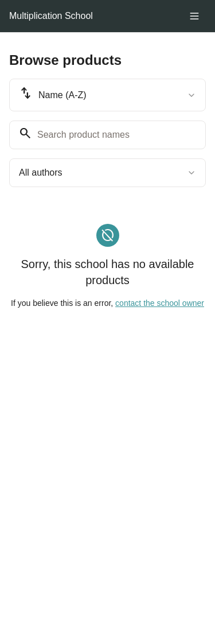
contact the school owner (160, 303)
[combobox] (107, 95)
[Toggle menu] (194, 16)
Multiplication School (51, 16)
